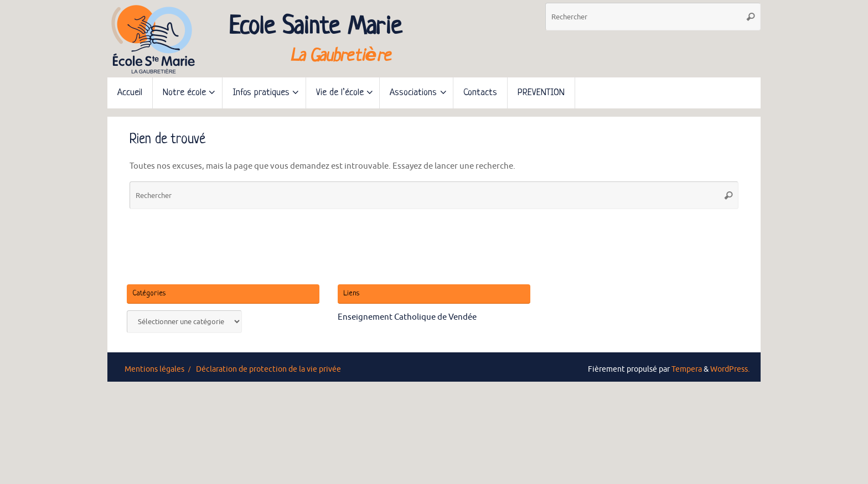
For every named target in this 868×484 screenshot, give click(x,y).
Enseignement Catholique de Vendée (407, 317)
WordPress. (730, 369)
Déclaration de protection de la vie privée (268, 369)
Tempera (687, 369)
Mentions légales (154, 369)
